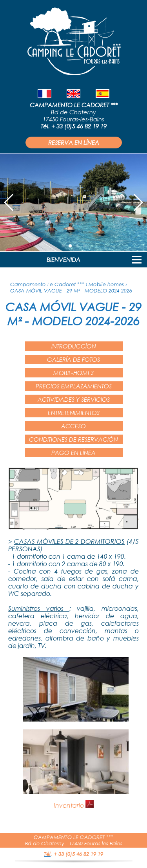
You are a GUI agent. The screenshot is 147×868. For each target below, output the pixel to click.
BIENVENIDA (64, 260)
